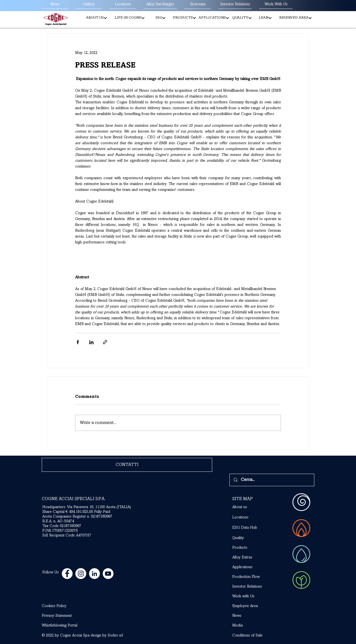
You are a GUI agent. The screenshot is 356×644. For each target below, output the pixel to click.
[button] (96, 18)
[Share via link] (105, 342)
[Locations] (123, 5)
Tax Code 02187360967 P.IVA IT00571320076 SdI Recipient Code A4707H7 (67, 531)
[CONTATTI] (127, 465)
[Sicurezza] (198, 5)
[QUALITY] (242, 18)
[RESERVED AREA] (296, 18)
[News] (55, 5)
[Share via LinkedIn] (91, 342)
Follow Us (50, 573)
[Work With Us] (276, 5)
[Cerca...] (272, 480)
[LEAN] (265, 18)
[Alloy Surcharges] (160, 5)
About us (240, 507)
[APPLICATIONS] (214, 18)
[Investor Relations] (235, 5)
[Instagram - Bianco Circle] (81, 574)
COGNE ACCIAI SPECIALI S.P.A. (74, 499)
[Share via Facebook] (78, 342)
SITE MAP (243, 499)
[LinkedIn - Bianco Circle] (94, 574)
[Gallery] (89, 5)
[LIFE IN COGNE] (130, 18)
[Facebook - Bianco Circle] (67, 574)
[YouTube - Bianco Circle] (108, 574)
